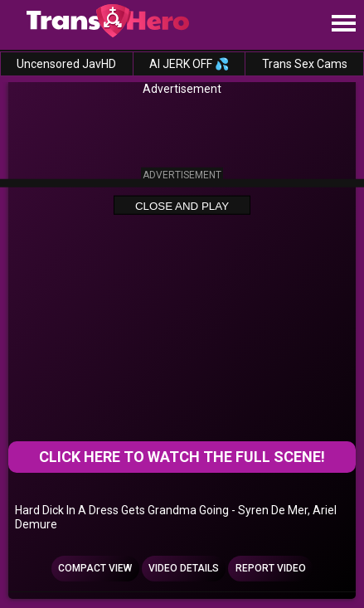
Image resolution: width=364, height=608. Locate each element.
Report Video (271, 568)
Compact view (95, 568)
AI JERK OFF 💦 (189, 64)
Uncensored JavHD (66, 64)
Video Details (184, 568)
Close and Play (182, 205)
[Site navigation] (343, 24)
